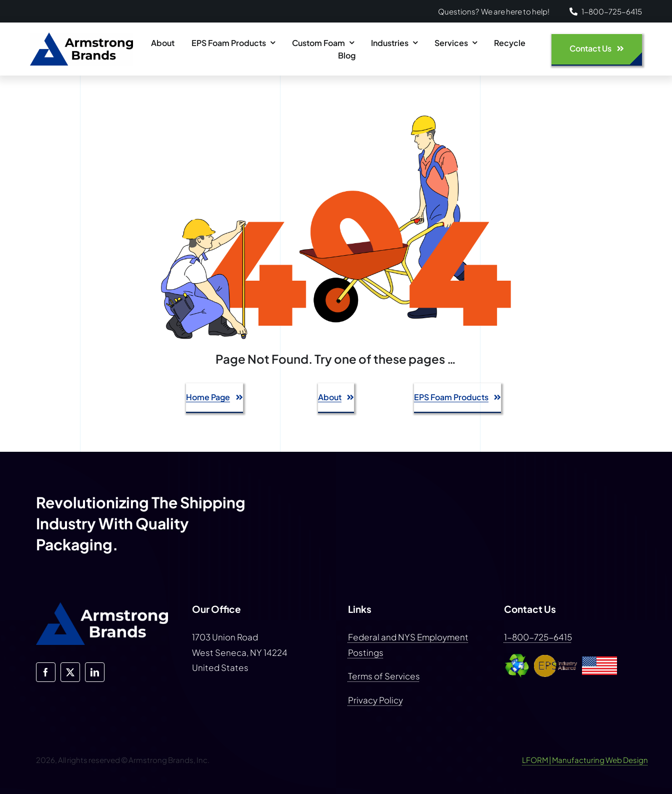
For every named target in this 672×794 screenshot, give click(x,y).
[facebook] (46, 672)
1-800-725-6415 (538, 637)
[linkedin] (95, 672)
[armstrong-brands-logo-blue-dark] (81, 37)
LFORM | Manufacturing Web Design (585, 760)
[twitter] (70, 672)
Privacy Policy (375, 700)
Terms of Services (384, 676)
